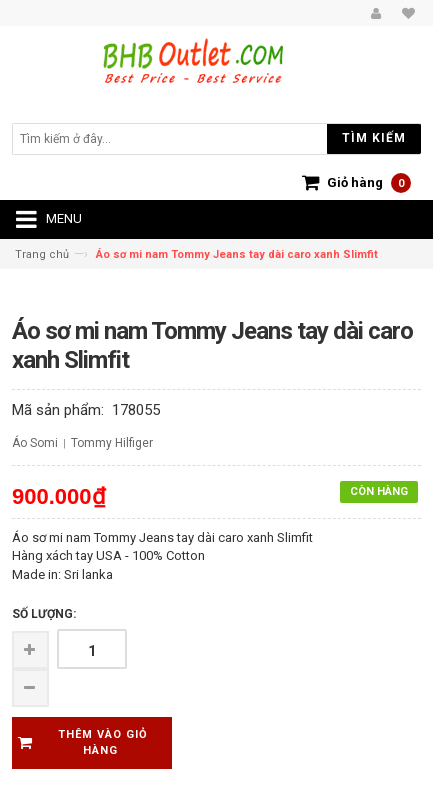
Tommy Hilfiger (112, 443)
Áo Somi (35, 443)
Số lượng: (44, 614)
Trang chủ (42, 254)
